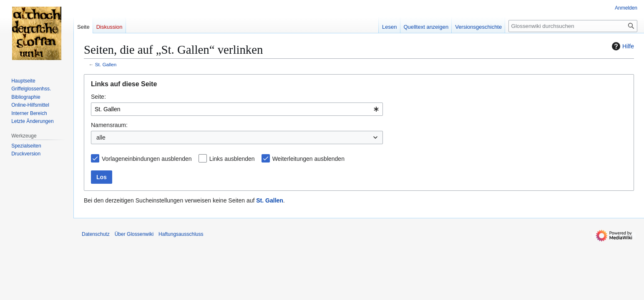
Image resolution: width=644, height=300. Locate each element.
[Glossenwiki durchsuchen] (573, 26)
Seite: (98, 97)
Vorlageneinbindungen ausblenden (147, 159)
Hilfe (622, 46)
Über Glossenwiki (134, 234)
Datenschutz (96, 234)
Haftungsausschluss (181, 234)
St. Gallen (106, 64)
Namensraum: (109, 125)
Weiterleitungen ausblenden (308, 159)
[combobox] (237, 109)
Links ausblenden (232, 159)
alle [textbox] (101, 137)
